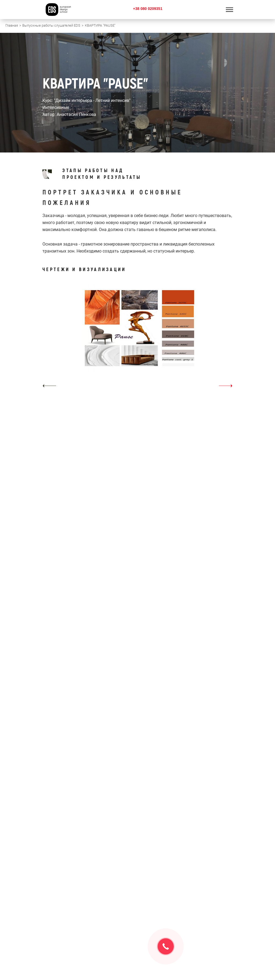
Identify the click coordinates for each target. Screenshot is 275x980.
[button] (49, 386)
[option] (137, 338)
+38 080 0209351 (148, 9)
